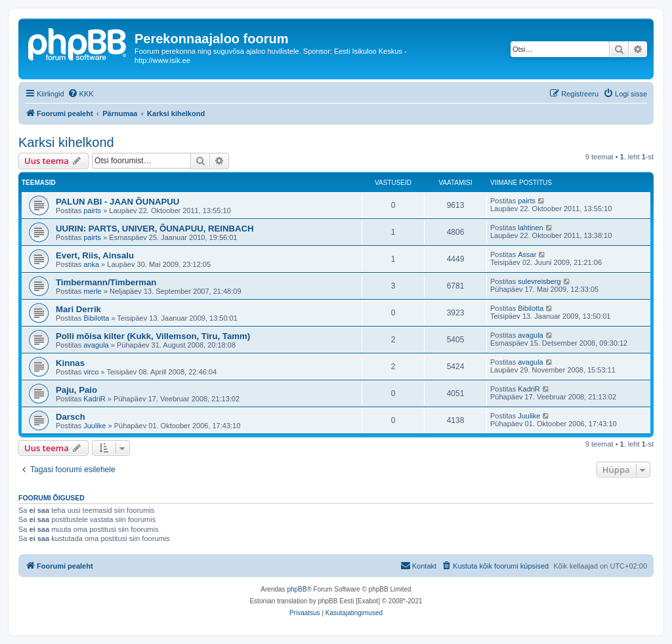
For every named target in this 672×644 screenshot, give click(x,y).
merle (93, 291)
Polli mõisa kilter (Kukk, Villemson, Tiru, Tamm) (153, 336)
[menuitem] (81, 94)
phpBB (297, 589)
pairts (92, 211)
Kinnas (70, 363)
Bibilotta (96, 318)
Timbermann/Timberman (106, 282)
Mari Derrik (78, 309)
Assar (527, 254)
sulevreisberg (539, 281)
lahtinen (531, 228)
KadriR (94, 399)
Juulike (94, 426)
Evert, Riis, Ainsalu (95, 255)
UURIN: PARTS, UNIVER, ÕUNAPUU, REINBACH (155, 229)
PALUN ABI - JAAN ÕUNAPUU (117, 202)
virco (91, 372)
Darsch (71, 417)
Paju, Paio (76, 390)
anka (91, 264)
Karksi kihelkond (66, 142)
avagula (96, 345)
